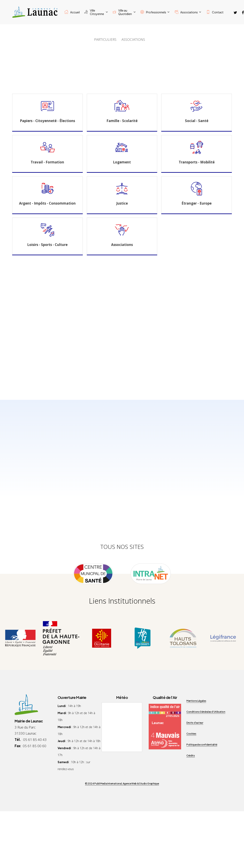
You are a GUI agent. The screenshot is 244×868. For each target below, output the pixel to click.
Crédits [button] (191, 756)
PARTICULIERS (105, 39)
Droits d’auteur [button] (195, 723)
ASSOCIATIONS (133, 39)
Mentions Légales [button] (196, 701)
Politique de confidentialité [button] (202, 745)
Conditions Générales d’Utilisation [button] (206, 712)
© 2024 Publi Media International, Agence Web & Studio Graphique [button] (122, 784)
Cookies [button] (191, 734)
